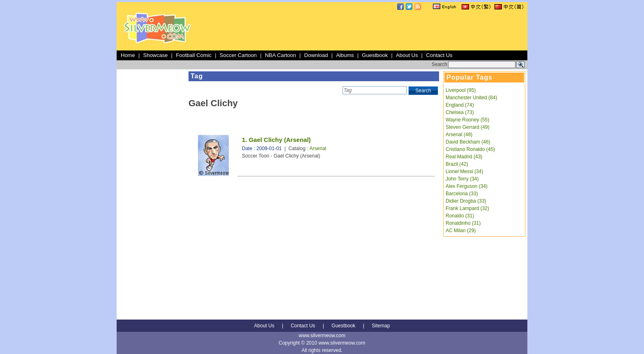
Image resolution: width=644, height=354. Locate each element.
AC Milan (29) (461, 231)
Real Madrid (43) (464, 157)
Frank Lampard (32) (467, 208)
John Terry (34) (462, 179)
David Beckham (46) (468, 142)
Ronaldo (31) (460, 216)
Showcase (155, 55)
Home (128, 55)
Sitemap (381, 326)
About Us (407, 55)
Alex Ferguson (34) (467, 186)
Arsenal (318, 148)
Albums (345, 55)
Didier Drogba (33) (466, 201)
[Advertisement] (376, 30)
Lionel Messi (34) (464, 171)
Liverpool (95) (461, 90)
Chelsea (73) (460, 112)
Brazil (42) (457, 164)
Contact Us (439, 55)
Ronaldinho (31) (463, 223)
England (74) (460, 105)
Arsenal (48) (459, 135)
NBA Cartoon (281, 55)
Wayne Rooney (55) (467, 120)
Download (316, 55)
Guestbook (375, 55)
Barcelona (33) (462, 194)
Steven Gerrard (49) (468, 127)
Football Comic (194, 55)
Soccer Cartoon (238, 55)
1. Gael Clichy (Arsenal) (276, 140)
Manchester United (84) (471, 98)
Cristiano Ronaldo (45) (470, 149)
